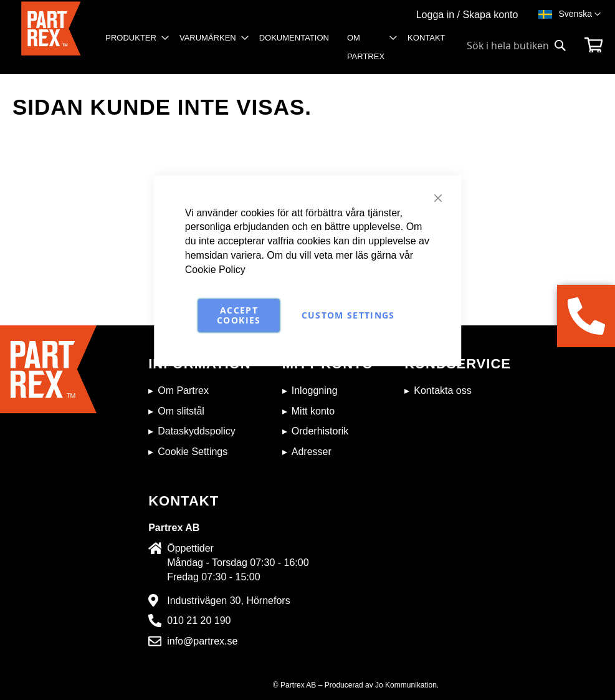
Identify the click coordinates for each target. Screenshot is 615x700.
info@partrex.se (202, 641)
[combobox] (517, 46)
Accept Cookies (239, 315)
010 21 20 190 (199, 621)
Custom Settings (348, 315)
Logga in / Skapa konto (467, 15)
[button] (579, 14)
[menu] (279, 51)
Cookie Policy (215, 270)
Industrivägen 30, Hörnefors (228, 601)
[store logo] (51, 38)
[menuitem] (133, 38)
